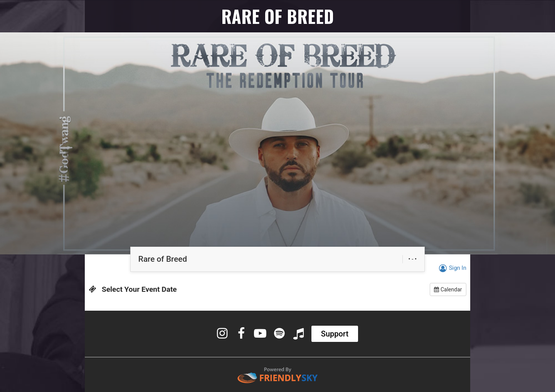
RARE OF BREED (277, 16)
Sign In (452, 268)
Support (335, 334)
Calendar (448, 289)
